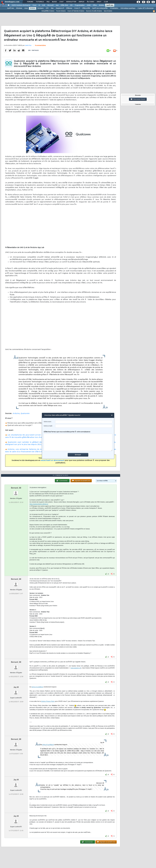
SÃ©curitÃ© (86, 8)
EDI (71, 5)
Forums (30, 2)
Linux (26, 8)
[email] (84, 426)
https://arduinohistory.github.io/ (39, 504)
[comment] (78, 442)
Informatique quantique (128, 8)
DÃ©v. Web (64, 5)
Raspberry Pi (60, 8)
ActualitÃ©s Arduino (48, 11)
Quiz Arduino (108, 11)
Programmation (80, 5)
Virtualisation (114, 8)
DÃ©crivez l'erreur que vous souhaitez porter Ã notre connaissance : (78, 441)
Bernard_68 (16, 488)
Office (95, 5)
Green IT (77, 8)
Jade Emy (28, 45)
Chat (61, 2)
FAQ (48, 2)
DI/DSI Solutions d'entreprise (21, 5)
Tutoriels (40, 2)
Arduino (33, 8)
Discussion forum (138, 99)
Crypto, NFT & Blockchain (146, 8)
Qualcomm (25, 414)
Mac (52, 8)
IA (39, 5)
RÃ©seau (69, 8)
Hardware (40, 8)
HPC (47, 8)
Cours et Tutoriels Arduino (76, 11)
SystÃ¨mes (110, 5)
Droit (99, 2)
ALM (44, 5)
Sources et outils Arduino (94, 11)
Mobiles (102, 5)
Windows (19, 8)
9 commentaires (40, 46)
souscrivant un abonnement (52, 461)
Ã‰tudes (90, 2)
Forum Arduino (61, 11)
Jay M (16, 687)
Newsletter (71, 2)
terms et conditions (37, 687)
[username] (84, 422)
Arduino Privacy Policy (48, 701)
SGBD (89, 5)
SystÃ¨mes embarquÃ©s (100, 8)
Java (57, 5)
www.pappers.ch (76, 668)
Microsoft (50, 5)
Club (106, 2)
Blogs (54, 2)
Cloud (34, 5)
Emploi (81, 2)
